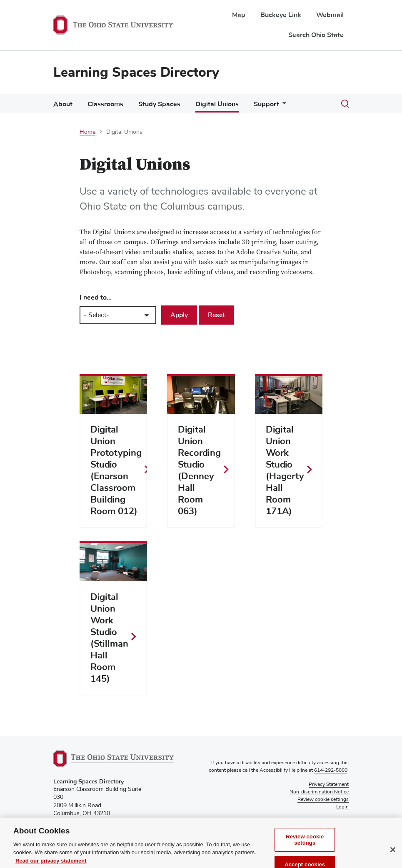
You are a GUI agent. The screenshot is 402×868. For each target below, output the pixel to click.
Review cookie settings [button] (323, 800)
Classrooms (105, 104)
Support (266, 104)
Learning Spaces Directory (136, 72)
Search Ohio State (316, 35)
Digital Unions (217, 104)
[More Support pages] (282, 106)
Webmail (330, 15)
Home (87, 132)
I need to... (96, 298)
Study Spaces (159, 104)
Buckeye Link (281, 15)
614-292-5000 (331, 770)
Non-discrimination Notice (319, 792)
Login (342, 807)
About (63, 104)
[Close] (393, 859)
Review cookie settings (305, 849)
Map (239, 15)
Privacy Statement (329, 785)
